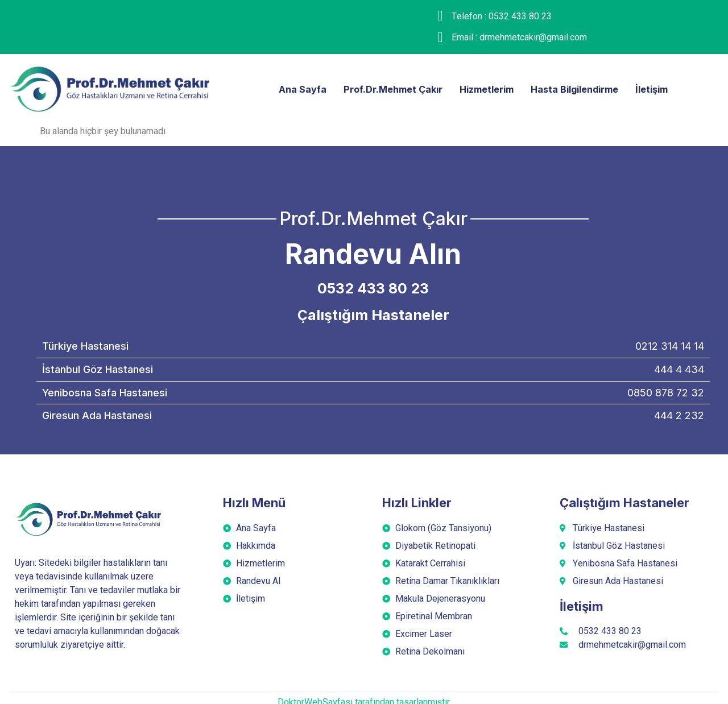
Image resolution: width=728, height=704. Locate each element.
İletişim (662, 89)
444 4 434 (679, 369)
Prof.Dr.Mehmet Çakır (385, 89)
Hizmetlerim (484, 89)
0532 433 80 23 (373, 288)
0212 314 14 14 (670, 346)
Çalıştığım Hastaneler (373, 315)
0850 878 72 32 (666, 393)
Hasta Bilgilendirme (579, 89)
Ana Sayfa (292, 89)
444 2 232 (679, 415)
